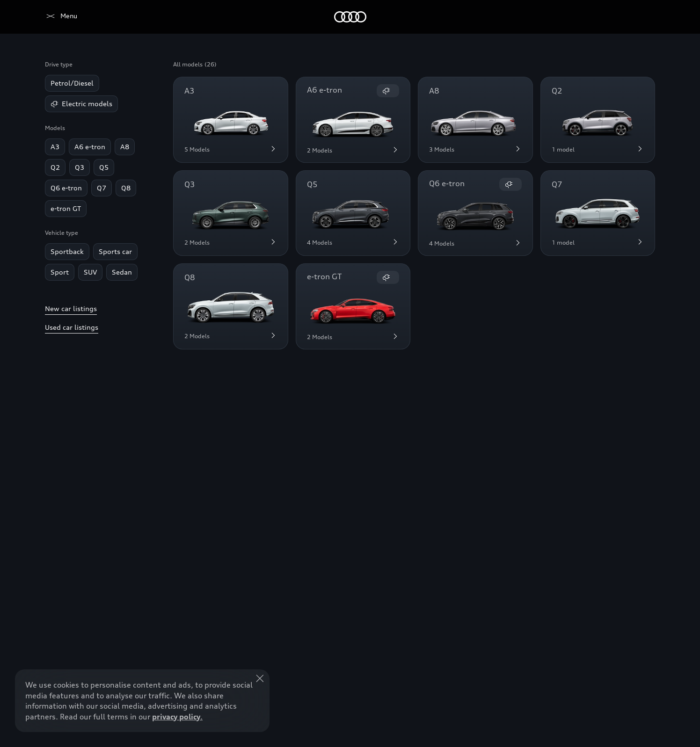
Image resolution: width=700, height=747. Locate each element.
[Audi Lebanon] (61, 17)
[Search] (644, 17)
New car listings (71, 308)
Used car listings (72, 327)
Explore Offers (327, 722)
